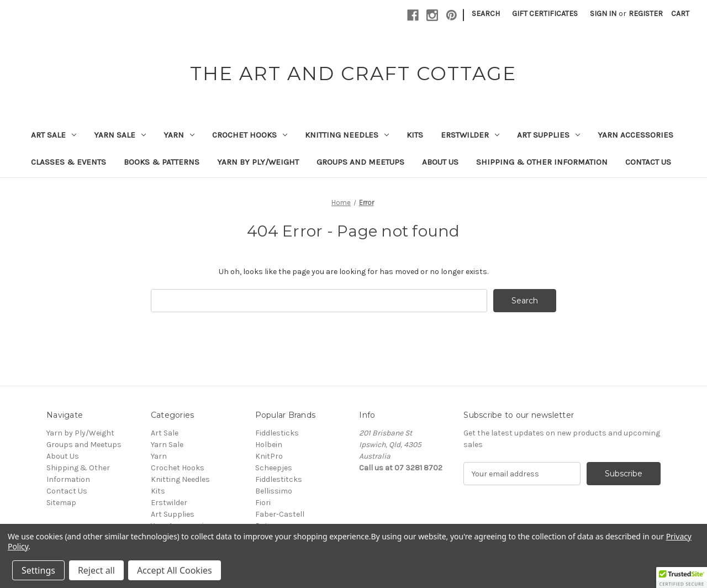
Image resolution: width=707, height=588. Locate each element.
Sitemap (61, 503)
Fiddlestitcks (279, 479)
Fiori (263, 503)
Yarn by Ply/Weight (258, 162)
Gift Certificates (545, 14)
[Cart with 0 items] (680, 14)
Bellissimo (274, 491)
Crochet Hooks (250, 135)
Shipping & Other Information (542, 162)
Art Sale (54, 135)
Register (646, 14)
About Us (440, 162)
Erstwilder (470, 135)
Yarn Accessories (635, 135)
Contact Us (648, 162)
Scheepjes (274, 468)
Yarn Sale (120, 135)
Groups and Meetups (360, 162)
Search (486, 14)
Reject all (96, 570)
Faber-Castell (280, 514)
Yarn (179, 135)
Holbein (269, 445)
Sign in (603, 14)
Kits (415, 135)
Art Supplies (548, 135)
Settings (38, 570)
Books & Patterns (162, 162)
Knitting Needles (347, 135)
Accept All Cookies (175, 570)
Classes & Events (68, 162)
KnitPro (269, 456)
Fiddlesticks (277, 433)
